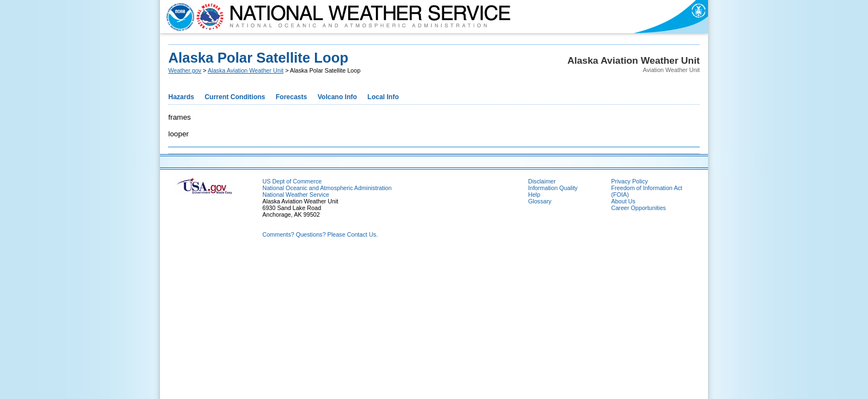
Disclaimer (542, 181)
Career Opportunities (639, 208)
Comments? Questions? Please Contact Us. (320, 234)
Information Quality (553, 188)
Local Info (383, 97)
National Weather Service (296, 195)
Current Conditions (235, 97)
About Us (623, 201)
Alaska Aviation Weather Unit (246, 70)
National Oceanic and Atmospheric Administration (327, 188)
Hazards (181, 97)
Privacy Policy (629, 181)
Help (534, 195)
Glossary (540, 201)
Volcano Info (337, 97)
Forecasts (291, 97)
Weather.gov (185, 70)
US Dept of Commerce (292, 181)
